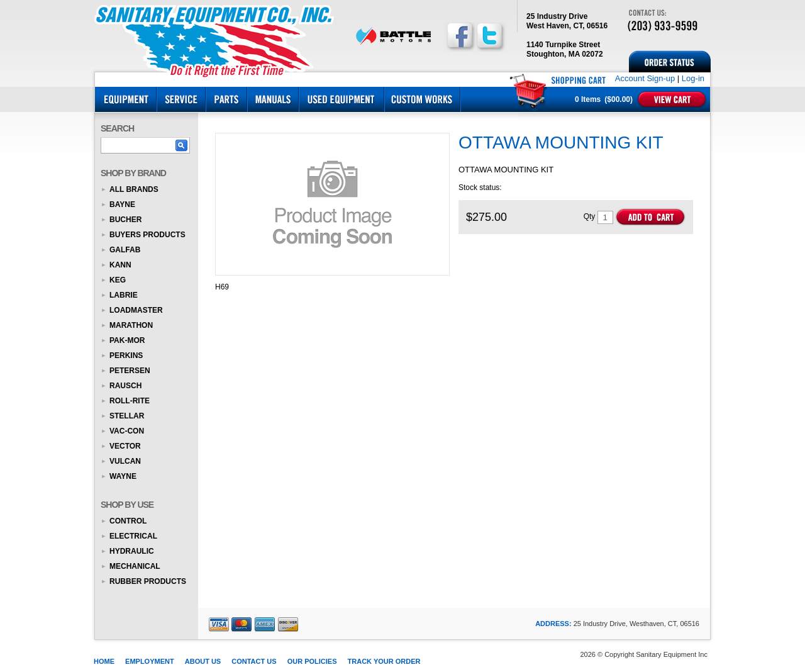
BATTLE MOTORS (393, 36)
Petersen (130, 371)
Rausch (125, 386)
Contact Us (254, 661)
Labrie (124, 295)
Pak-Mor (127, 340)
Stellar (127, 416)
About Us (203, 661)
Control (128, 521)
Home (104, 661)
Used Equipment (342, 99)
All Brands (134, 189)
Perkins (126, 356)
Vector (125, 446)
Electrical (133, 536)
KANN (120, 265)
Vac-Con (127, 431)
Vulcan (125, 461)
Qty (590, 216)
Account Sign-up (645, 78)
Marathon (131, 325)
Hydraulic (132, 551)
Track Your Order (384, 661)
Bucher (125, 220)
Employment (150, 661)
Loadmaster (136, 310)
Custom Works (422, 99)
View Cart (672, 99)
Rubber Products (148, 581)
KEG (118, 280)
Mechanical (135, 566)
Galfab (125, 250)
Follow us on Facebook (460, 36)
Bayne (122, 204)
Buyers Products (147, 235)
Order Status (670, 61)
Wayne (123, 476)
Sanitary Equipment (217, 39)
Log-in (693, 78)
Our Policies (312, 661)
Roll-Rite (130, 401)
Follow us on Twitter (490, 36)
